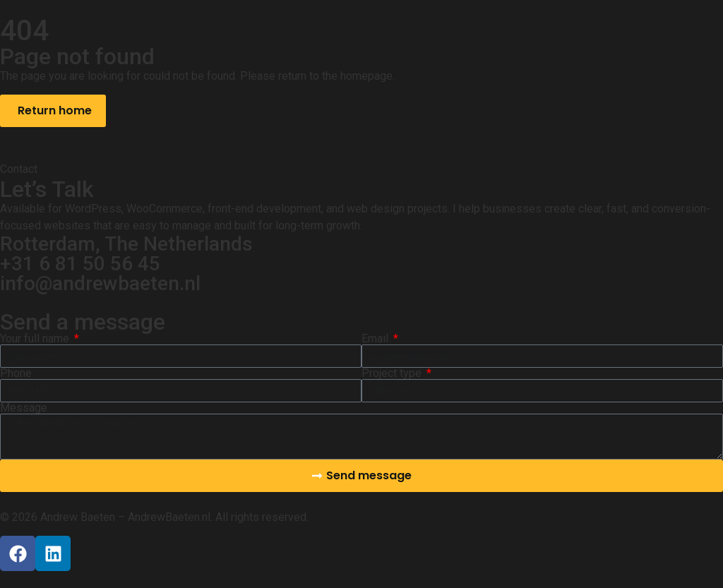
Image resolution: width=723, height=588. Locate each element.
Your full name (36, 339)
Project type (393, 373)
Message (24, 408)
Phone (16, 373)
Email (376, 339)
